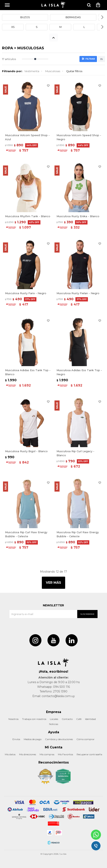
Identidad (90, 719)
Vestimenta (32, 71)
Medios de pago (33, 739)
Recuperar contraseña (89, 754)
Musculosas (53, 71)
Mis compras (47, 754)
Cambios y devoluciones (59, 739)
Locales (54, 719)
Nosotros (13, 719)
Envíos (16, 739)
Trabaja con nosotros (34, 719)
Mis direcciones (28, 754)
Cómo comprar (85, 739)
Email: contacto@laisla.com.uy (54, 696)
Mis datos (10, 754)
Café (79, 719)
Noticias (54, 724)
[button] (102, 17)
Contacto (67, 719)
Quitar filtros (74, 71)
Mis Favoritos (65, 754)
